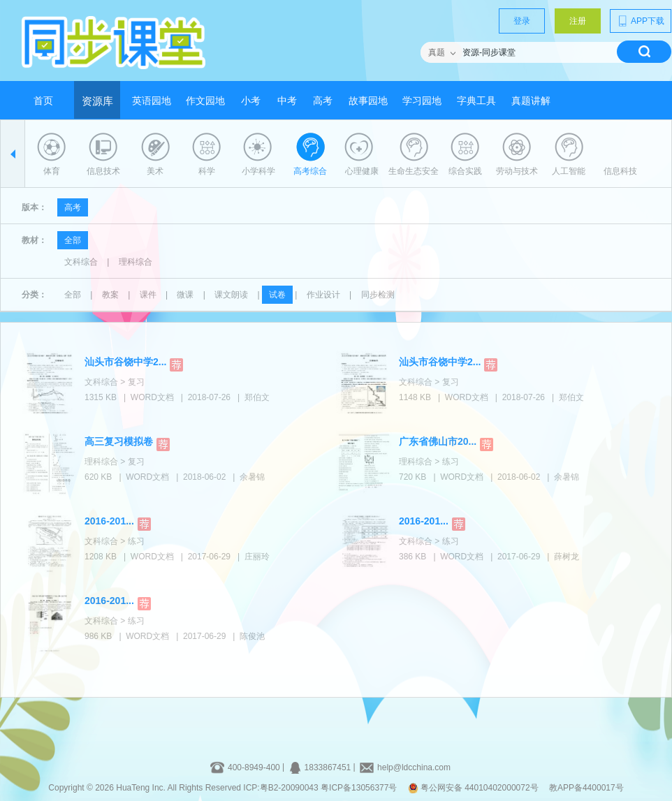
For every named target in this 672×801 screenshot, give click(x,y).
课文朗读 (231, 295)
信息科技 (620, 171)
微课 (185, 295)
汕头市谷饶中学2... (125, 362)
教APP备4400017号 (586, 788)
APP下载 (641, 21)
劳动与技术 (517, 171)
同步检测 (378, 295)
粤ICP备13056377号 (359, 788)
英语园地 (152, 101)
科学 (207, 171)
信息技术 (103, 171)
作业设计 (323, 295)
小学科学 (258, 171)
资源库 (97, 101)
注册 (578, 21)
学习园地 (422, 101)
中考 (287, 101)
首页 (43, 101)
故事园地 (368, 101)
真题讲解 (531, 101)
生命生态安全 (414, 171)
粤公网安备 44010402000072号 (474, 788)
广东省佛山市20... (438, 441)
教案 (110, 295)
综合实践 (465, 171)
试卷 (277, 295)
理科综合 (136, 262)
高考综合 (310, 171)
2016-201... (109, 521)
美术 (155, 171)
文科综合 (81, 262)
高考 (323, 101)
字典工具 (476, 101)
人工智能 (569, 171)
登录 (522, 21)
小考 (251, 101)
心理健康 (362, 171)
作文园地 (205, 101)
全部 (73, 240)
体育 (52, 171)
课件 (148, 295)
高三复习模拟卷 (119, 441)
